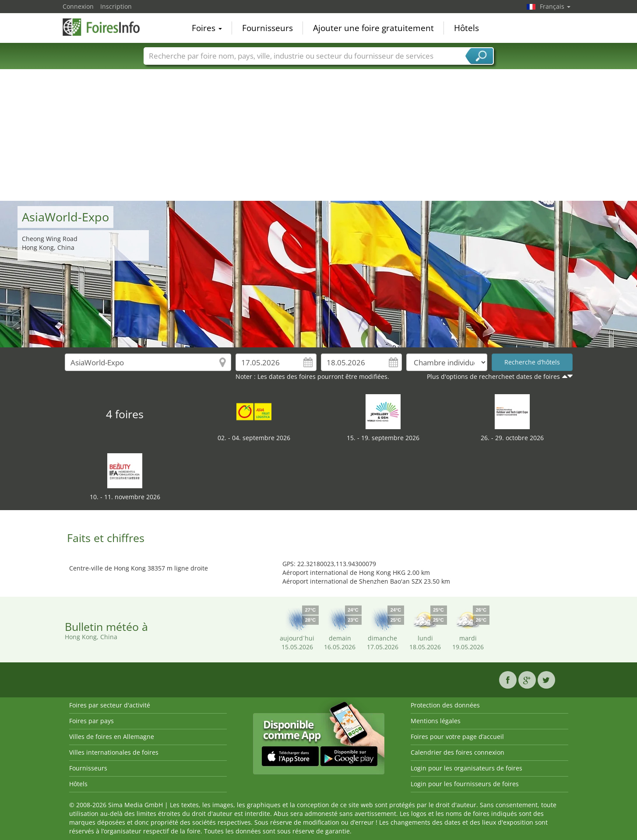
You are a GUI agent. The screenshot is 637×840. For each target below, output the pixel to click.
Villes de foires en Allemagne (112, 737)
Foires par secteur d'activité (110, 705)
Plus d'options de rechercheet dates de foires (493, 376)
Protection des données (445, 705)
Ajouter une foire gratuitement (373, 28)
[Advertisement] (319, 135)
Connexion (78, 6)
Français (555, 6)
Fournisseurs (267, 28)
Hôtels (466, 28)
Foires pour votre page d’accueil (457, 737)
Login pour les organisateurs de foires (466, 768)
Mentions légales (436, 721)
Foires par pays (92, 721)
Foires (207, 28)
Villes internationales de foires (114, 752)
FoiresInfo (106, 27)
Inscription (116, 6)
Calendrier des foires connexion (458, 752)
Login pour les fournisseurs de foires (465, 784)
